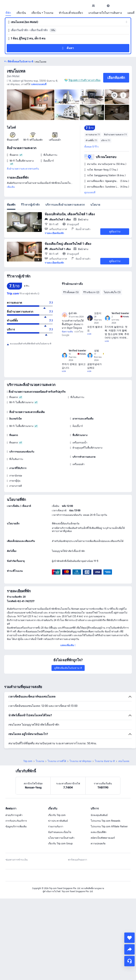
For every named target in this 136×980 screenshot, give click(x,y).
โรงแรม (40, 761)
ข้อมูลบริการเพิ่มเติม (16, 826)
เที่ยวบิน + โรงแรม (42, 13)
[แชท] (129, 961)
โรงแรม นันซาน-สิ (105, 761)
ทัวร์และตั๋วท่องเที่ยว (71, 13)
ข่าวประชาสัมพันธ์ (58, 821)
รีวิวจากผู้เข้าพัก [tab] (30, 205)
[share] (129, 949)
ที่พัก (8, 13)
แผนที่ (131, 13)
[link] (93, 6)
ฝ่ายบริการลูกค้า (14, 815)
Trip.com (28, 761)
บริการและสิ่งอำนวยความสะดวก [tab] (65, 205)
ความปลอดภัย (98, 843)
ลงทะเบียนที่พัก (98, 832)
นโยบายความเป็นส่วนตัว (61, 838)
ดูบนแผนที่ (90, 192)
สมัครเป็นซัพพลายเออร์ (103, 838)
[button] (101, 6)
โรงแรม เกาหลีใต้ (57, 761)
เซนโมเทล (16, 71)
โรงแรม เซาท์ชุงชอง (80, 761)
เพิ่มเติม (11, 187)
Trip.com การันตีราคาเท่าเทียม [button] (84, 80)
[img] (31, 105)
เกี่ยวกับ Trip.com (57, 815)
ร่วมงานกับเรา (56, 826)
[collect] (129, 938)
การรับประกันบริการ (16, 821)
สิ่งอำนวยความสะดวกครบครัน (23, 169)
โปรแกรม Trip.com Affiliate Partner (109, 826)
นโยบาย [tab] (95, 205)
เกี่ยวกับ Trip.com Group (60, 843)
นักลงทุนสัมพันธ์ (99, 815)
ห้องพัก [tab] (11, 205)
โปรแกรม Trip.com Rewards (105, 821)
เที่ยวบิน (21, 13)
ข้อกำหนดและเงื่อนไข (60, 832)
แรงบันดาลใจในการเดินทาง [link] (105, 13)
